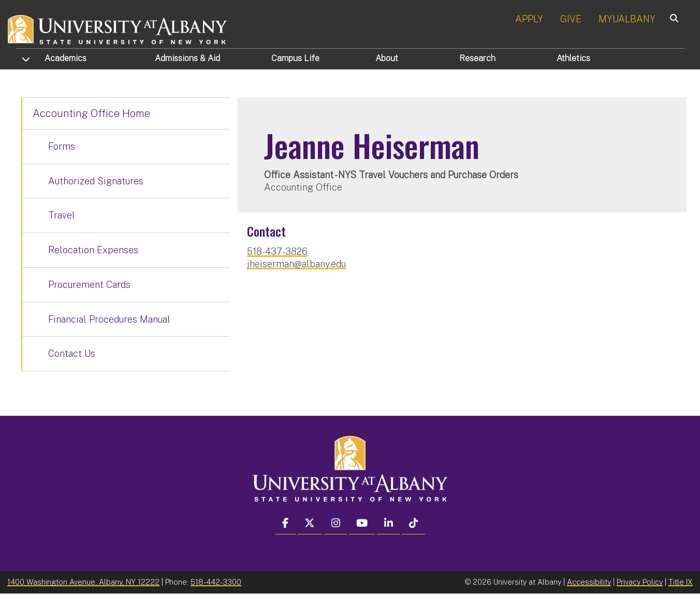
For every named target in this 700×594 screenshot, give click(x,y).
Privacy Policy (640, 582)
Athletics (573, 58)
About (387, 58)
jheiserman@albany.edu (296, 264)
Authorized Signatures (96, 181)
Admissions (187, 58)
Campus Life (295, 58)
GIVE (571, 19)
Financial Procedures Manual (109, 319)
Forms (62, 146)
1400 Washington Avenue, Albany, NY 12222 (83, 582)
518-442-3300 (216, 582)
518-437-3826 (277, 251)
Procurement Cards (89, 285)
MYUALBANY (627, 19)
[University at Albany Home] (118, 28)
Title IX (681, 582)
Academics (65, 58)
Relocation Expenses (93, 250)
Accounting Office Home (91, 113)
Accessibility (589, 582)
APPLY (529, 19)
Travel (62, 215)
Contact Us (72, 353)
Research (477, 58)
